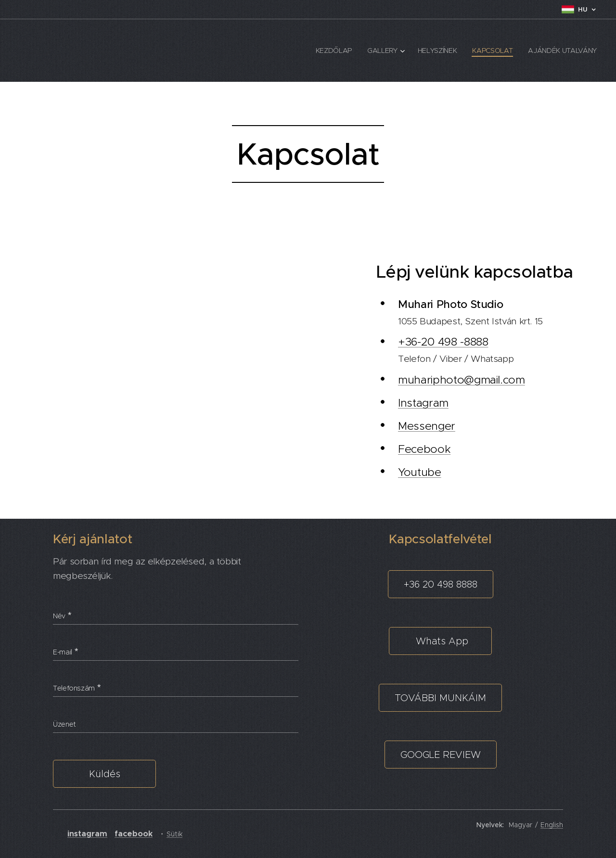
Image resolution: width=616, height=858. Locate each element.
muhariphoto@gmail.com (462, 380)
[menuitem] (334, 51)
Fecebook (424, 449)
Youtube (420, 472)
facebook (134, 834)
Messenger (427, 426)
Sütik (174, 834)
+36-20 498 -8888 (443, 342)
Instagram (423, 403)
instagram (87, 834)
